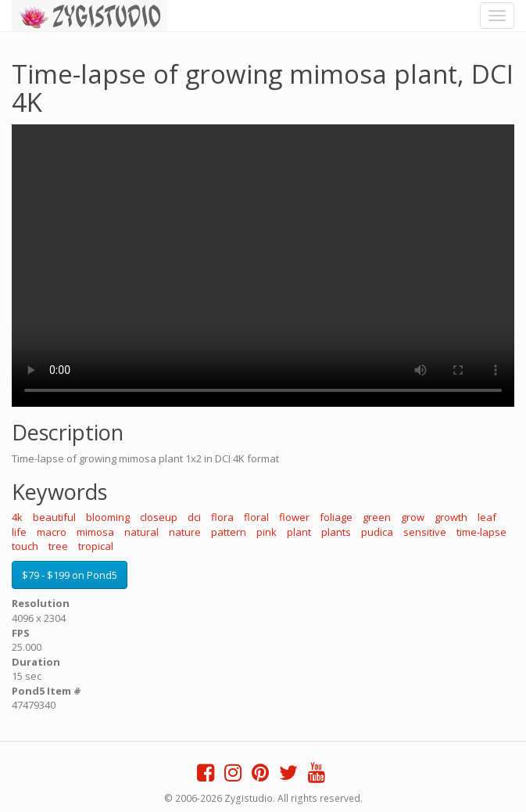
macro (52, 532)
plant (299, 532)
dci (194, 517)
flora (222, 517)
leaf (487, 517)
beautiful (54, 517)
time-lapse (481, 532)
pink (267, 532)
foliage (336, 517)
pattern (229, 532)
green (377, 517)
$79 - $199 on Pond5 (70, 575)
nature (185, 532)
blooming (108, 517)
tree (58, 546)
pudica (377, 532)
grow (413, 517)
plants (336, 532)
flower (294, 517)
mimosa (95, 532)
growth (451, 517)
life (19, 532)
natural (141, 532)
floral (256, 517)
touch (25, 546)
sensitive (425, 532)
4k (17, 517)
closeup (159, 517)
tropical (96, 546)
